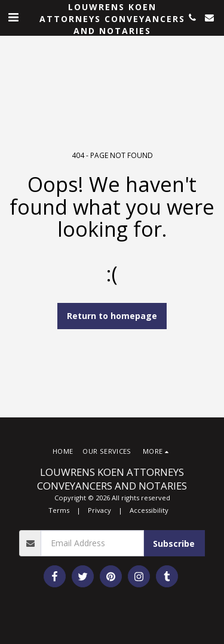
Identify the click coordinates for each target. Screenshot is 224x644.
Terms (59, 510)
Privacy (99, 510)
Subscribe (174, 544)
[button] (13, 17)
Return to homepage (112, 316)
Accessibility (149, 510)
